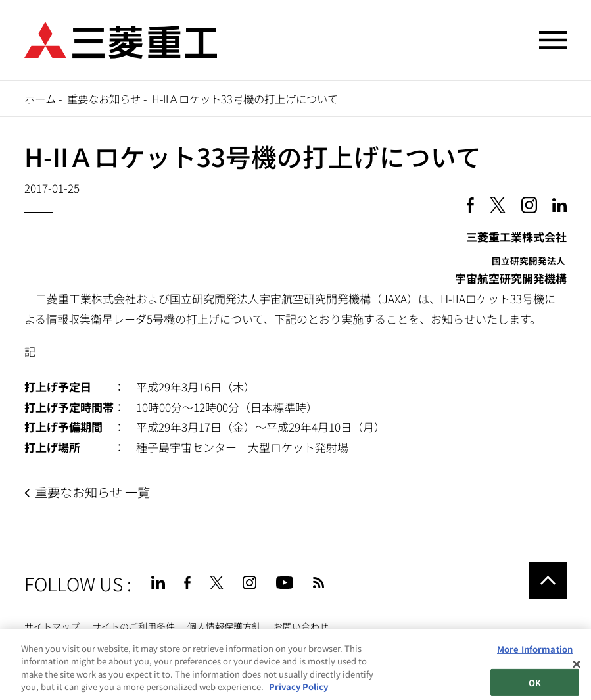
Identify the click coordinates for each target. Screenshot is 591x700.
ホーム (40, 99)
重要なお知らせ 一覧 (92, 492)
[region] (295, 664)
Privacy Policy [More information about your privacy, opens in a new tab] (298, 687)
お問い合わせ (301, 626)
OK (535, 682)
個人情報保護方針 (224, 626)
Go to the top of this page (548, 580)
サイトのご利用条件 (133, 626)
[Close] (577, 664)
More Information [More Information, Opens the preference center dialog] (535, 649)
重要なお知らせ (104, 99)
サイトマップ (52, 626)
